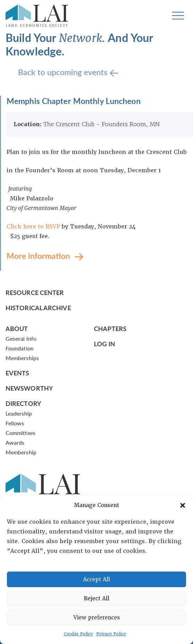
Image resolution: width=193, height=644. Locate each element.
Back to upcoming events (64, 72)
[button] (183, 505)
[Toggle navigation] (178, 16)
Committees (20, 433)
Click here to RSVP (34, 227)
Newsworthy (29, 388)
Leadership (19, 413)
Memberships (22, 358)
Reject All (96, 599)
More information (39, 255)
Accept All (96, 580)
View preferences (97, 618)
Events (17, 373)
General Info (21, 338)
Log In (104, 344)
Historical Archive (38, 308)
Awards (15, 442)
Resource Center (35, 292)
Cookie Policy (78, 634)
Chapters (110, 328)
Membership (21, 452)
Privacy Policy (111, 634)
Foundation (20, 348)
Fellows (15, 423)
